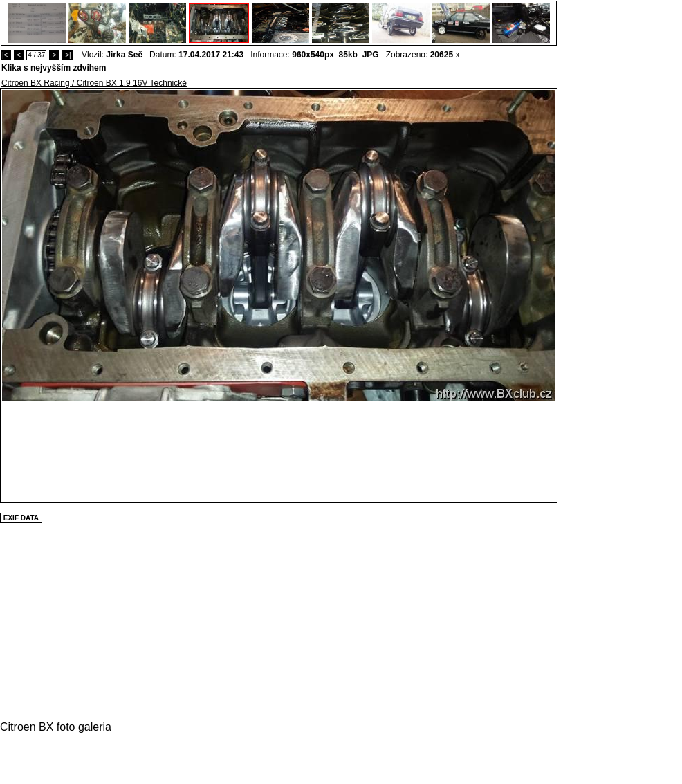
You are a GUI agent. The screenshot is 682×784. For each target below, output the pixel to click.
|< (6, 55)
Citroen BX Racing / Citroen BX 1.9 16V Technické (94, 83)
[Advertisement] (599, 295)
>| (67, 55)
